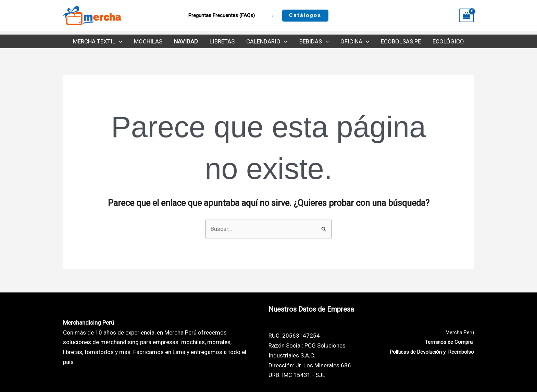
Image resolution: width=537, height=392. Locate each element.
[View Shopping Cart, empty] (466, 15)
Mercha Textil (98, 41)
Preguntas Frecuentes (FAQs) (222, 15)
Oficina (355, 41)
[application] (119, 41)
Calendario (267, 41)
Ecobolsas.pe (401, 41)
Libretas (222, 41)
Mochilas (148, 41)
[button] (305, 16)
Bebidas (314, 41)
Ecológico (448, 41)
